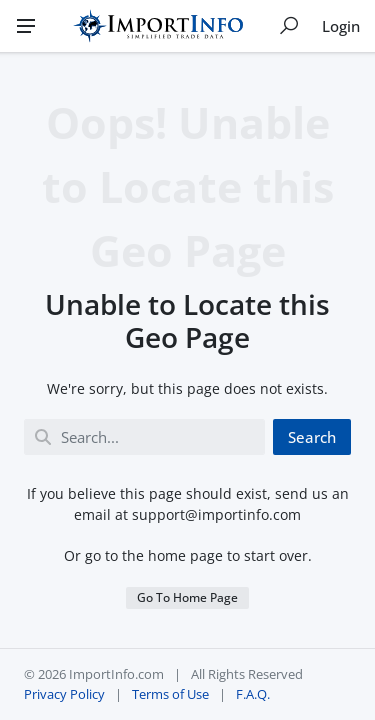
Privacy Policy (64, 694)
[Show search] (289, 26)
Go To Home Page (187, 597)
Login (341, 26)
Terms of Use (170, 694)
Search (312, 437)
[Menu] (26, 26)
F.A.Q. (253, 694)
